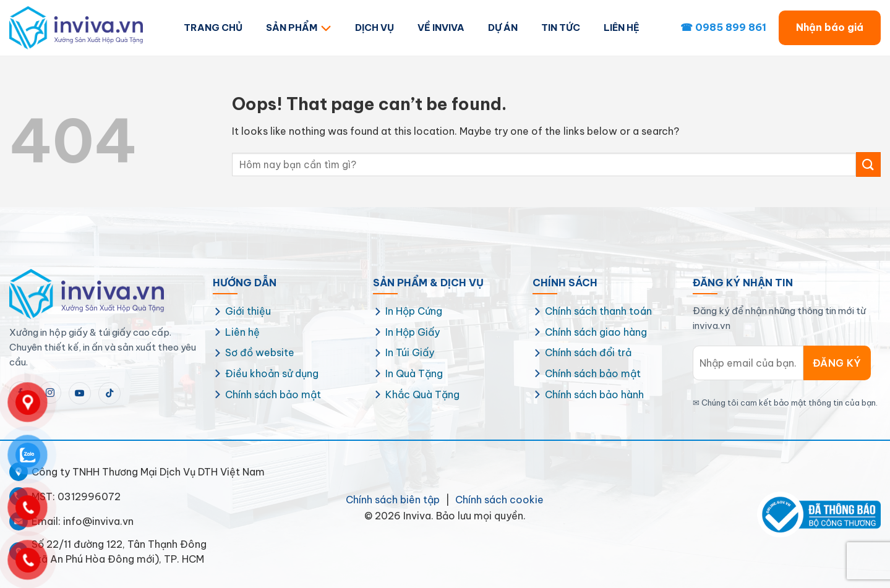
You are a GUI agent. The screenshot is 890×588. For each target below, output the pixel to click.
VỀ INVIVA (441, 28)
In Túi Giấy (410, 352)
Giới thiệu (248, 311)
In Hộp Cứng (414, 311)
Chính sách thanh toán (598, 311)
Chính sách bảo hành (594, 394)
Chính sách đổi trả (588, 352)
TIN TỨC (561, 28)
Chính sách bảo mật (273, 394)
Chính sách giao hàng (596, 332)
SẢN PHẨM (299, 28)
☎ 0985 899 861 (723, 27)
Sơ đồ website (260, 352)
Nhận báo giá (830, 27)
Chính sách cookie (499, 500)
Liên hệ (242, 332)
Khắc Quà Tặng (422, 394)
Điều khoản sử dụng (272, 373)
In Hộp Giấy (413, 332)
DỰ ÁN (503, 28)
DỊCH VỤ (374, 28)
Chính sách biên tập (393, 500)
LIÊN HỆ (622, 28)
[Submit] (868, 164)
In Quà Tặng (414, 373)
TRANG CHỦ (213, 28)
